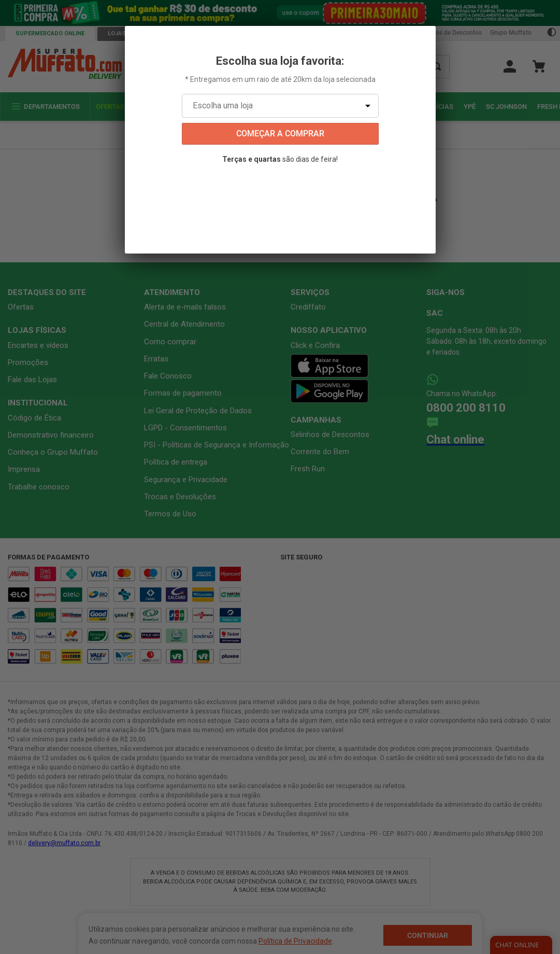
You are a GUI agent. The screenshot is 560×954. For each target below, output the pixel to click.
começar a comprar (280, 134)
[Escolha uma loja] (280, 106)
